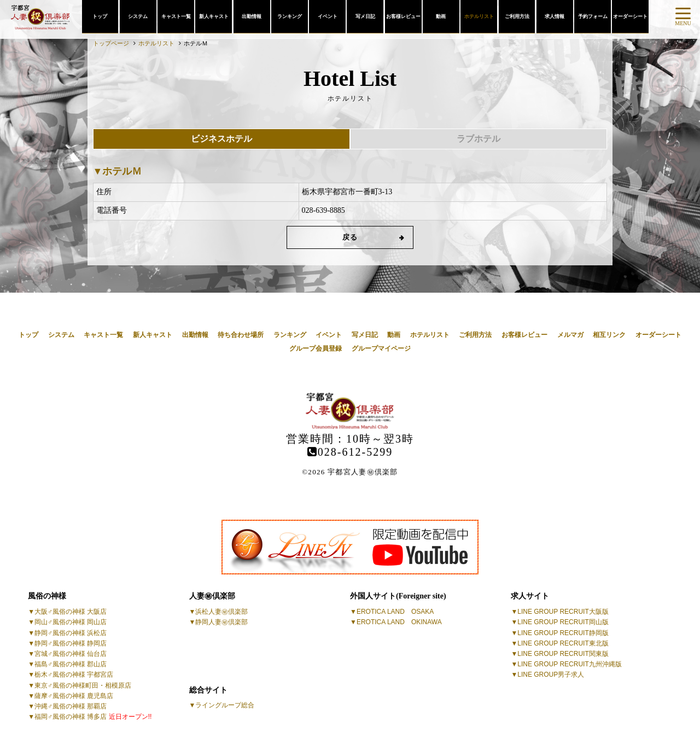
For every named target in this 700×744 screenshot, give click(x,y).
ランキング (290, 16)
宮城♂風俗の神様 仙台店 (71, 654)
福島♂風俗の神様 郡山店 (71, 664)
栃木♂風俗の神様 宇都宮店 (74, 675)
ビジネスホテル (221, 139)
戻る (350, 237)
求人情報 (555, 16)
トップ (100, 16)
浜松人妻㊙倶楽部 (221, 612)
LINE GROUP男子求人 (551, 675)
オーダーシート (630, 16)
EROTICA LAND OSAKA (395, 612)
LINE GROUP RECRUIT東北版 (563, 643)
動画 (441, 16)
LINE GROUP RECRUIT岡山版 (563, 622)
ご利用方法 (517, 16)
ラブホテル (479, 139)
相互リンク (609, 335)
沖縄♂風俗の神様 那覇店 (71, 706)
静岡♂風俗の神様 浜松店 (71, 633)
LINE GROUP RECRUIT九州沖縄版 (569, 664)
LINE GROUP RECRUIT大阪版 (563, 612)
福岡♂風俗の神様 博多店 (93, 717)
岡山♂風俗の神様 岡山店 (71, 622)
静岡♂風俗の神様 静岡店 (71, 643)
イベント (328, 16)
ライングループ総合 (225, 705)
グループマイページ (381, 348)
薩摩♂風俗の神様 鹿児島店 (74, 696)
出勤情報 (252, 16)
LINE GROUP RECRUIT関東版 (563, 654)
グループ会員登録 (316, 348)
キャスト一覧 (176, 16)
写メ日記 (365, 16)
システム (138, 16)
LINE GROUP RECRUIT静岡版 (563, 633)
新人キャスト (214, 16)
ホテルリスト (479, 16)
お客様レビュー (403, 16)
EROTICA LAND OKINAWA (399, 622)
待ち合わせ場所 (241, 335)
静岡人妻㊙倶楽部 (221, 622)
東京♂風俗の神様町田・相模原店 (83, 685)
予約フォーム (593, 16)
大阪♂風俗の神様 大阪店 (71, 612)
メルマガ (570, 335)
